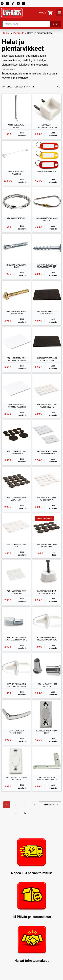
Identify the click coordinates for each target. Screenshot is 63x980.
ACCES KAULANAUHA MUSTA (16, 126)
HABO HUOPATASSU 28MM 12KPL (16, 546)
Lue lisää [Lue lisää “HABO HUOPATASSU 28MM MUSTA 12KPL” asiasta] (54, 554)
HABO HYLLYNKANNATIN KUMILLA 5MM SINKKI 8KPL (16, 639)
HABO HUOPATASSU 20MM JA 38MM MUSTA (16, 453)
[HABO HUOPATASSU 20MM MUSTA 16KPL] (16, 481)
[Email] (18, 3)
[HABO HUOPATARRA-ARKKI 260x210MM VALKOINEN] (16, 342)
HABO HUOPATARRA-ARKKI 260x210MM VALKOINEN (16, 359)
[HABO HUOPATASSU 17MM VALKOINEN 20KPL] (47, 388)
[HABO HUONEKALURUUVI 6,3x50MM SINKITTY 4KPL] (47, 248)
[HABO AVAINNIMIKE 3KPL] (47, 155)
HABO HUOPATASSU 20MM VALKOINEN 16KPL (47, 499)
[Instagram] (7, 3)
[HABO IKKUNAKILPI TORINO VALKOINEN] (16, 761)
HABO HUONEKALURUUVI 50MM (16, 266)
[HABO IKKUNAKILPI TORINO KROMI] (47, 714)
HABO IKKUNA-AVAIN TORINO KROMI (16, 732)
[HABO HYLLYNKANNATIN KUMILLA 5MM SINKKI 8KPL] (16, 621)
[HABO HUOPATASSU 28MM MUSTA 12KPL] (47, 528)
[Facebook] (2, 3)
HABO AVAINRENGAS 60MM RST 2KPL (47, 219)
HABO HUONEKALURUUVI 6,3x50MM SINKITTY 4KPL (47, 266)
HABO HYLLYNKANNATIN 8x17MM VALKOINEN (47, 592)
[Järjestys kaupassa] (58, 87)
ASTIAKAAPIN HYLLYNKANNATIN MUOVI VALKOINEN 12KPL (47, 126)
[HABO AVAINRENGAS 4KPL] (16, 202)
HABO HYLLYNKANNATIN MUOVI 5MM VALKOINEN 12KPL (47, 639)
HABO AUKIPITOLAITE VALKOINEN (16, 173)
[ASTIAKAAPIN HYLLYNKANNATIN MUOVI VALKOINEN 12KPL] (47, 109)
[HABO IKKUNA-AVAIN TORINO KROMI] (16, 714)
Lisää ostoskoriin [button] (22, 134)
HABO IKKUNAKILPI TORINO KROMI (47, 732)
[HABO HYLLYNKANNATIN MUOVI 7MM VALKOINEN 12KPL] (16, 668)
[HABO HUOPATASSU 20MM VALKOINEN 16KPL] (47, 481)
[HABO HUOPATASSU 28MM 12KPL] (16, 528)
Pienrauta (19, 33)
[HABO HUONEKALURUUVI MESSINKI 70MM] (16, 295)
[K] (59, 13)
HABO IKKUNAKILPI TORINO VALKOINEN (16, 779)
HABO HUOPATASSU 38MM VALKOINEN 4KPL (16, 592)
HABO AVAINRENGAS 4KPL (16, 218)
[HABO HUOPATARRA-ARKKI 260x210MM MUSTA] (47, 295)
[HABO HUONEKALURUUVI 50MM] (16, 248)
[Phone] (24, 3)
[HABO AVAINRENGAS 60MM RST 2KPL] (47, 202)
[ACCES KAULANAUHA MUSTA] (16, 109)
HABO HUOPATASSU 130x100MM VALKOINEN (16, 406)
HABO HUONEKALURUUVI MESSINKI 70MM (16, 313)
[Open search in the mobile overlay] (32, 24)
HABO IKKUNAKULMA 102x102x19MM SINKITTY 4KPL (47, 779)
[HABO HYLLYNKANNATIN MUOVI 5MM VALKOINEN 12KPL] (47, 621)
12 (25, 813)
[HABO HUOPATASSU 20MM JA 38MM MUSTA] (16, 435)
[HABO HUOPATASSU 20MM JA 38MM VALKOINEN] (47, 435)
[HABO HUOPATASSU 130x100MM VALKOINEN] (16, 388)
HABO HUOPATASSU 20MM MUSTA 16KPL (16, 499)
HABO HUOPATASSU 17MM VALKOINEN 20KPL (47, 406)
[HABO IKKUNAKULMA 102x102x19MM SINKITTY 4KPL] (47, 761)
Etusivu (6, 33)
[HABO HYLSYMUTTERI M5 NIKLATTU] (47, 668)
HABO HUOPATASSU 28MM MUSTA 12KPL (47, 546)
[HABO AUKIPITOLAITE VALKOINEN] (16, 155)
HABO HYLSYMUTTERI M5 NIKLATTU (47, 685)
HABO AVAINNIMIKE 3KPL (47, 172)
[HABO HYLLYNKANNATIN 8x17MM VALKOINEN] (47, 575)
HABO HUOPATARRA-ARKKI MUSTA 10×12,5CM (47, 359)
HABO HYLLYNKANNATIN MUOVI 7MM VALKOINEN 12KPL (16, 685)
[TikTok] (13, 3)
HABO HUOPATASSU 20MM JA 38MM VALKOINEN (47, 453)
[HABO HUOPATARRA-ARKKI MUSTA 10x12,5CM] (47, 342)
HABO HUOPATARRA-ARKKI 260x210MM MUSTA (47, 313)
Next (57, 805)
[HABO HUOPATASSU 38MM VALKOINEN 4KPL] (16, 575)
